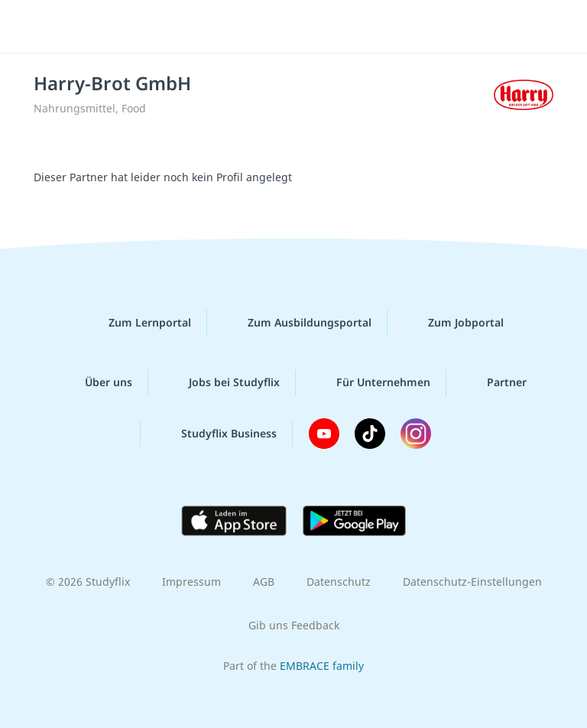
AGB (264, 582)
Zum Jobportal (454, 323)
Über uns (96, 382)
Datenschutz (339, 582)
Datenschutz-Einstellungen (472, 582)
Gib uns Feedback (294, 625)
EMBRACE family (322, 666)
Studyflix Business (217, 434)
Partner (495, 382)
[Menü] (34, 27)
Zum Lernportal (138, 323)
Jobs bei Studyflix (222, 382)
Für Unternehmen (371, 382)
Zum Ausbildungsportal (297, 323)
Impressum (191, 582)
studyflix (307, 27)
